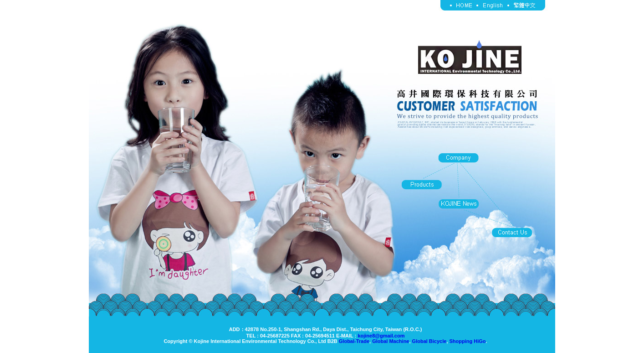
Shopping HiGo (468, 341)
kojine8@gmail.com (381, 336)
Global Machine (391, 341)
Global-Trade (354, 341)
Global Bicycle (429, 341)
